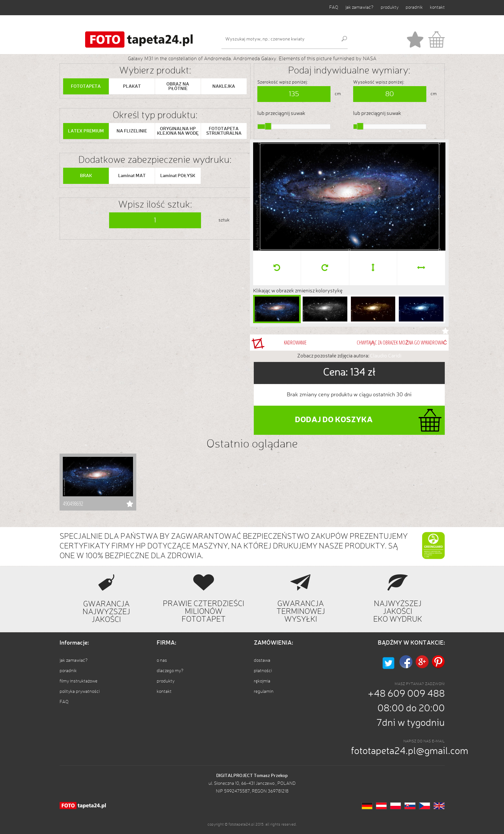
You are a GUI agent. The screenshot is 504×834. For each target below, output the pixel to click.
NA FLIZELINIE (132, 131)
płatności (263, 671)
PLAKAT (132, 86)
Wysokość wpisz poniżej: (379, 82)
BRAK (86, 176)
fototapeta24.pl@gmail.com (410, 751)
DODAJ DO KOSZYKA (334, 420)
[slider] (268, 126)
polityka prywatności (80, 692)
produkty (390, 7)
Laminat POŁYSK (178, 176)
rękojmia (262, 681)
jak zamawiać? (359, 7)
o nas (162, 660)
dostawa (262, 660)
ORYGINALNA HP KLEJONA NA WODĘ (178, 131)
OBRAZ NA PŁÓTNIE (178, 86)
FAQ (334, 7)
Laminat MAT (132, 176)
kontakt (437, 7)
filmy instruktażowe (78, 681)
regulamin (264, 692)
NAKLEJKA (224, 86)
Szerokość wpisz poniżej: (283, 82)
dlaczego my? (170, 671)
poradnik (414, 7)
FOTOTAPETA (86, 86)
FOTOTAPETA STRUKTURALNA (224, 131)
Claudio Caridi (386, 356)
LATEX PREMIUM (86, 131)
